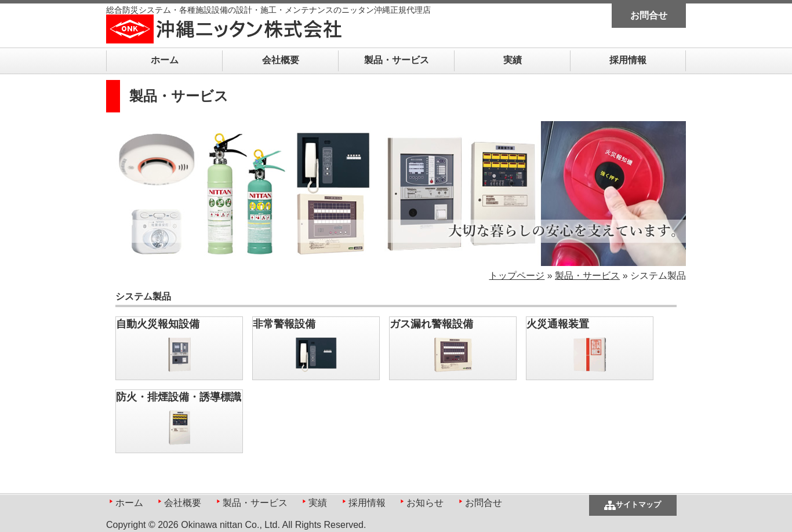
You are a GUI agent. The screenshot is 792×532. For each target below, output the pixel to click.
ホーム (165, 60)
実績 (513, 60)
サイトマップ (638, 504)
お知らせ (425, 503)
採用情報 (628, 60)
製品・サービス (397, 60)
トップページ (517, 276)
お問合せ (649, 15)
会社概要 (281, 60)
